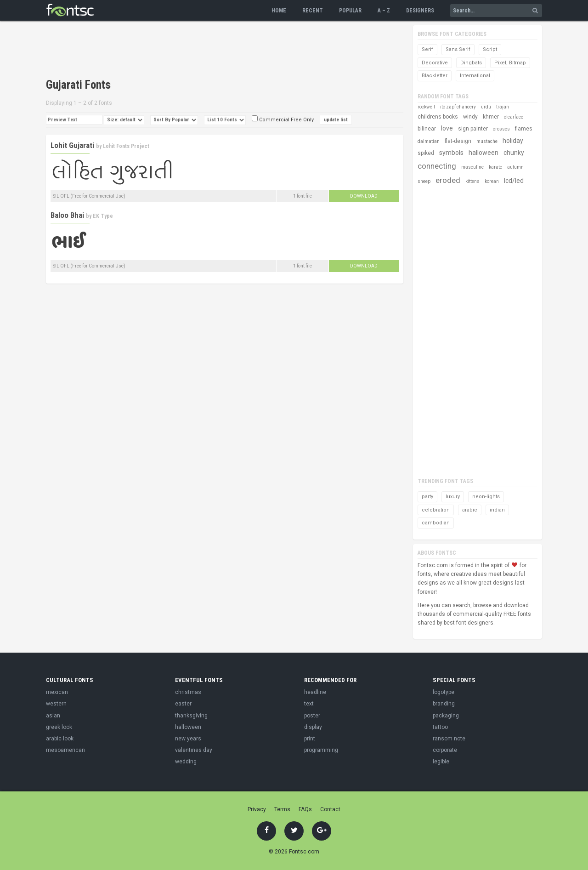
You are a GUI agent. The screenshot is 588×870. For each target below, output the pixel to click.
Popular (350, 11)
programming (321, 750)
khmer (491, 117)
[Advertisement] (213, 51)
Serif (427, 49)
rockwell (426, 107)
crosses (501, 129)
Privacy (257, 809)
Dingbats (471, 63)
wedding (186, 762)
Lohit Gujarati (72, 145)
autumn (515, 167)
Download (364, 196)
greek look (59, 727)
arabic (470, 510)
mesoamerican (65, 750)
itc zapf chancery (458, 107)
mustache (487, 141)
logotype (444, 692)
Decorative (435, 63)
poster (312, 716)
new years (188, 739)
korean (492, 181)
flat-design (458, 141)
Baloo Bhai (67, 215)
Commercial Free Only (283, 120)
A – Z (384, 11)
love (447, 128)
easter (183, 704)
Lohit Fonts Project (126, 146)
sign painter (473, 129)
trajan (503, 107)
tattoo (440, 727)
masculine (472, 167)
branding (444, 704)
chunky (514, 153)
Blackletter (435, 76)
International (475, 76)
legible (441, 762)
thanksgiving (191, 716)
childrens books (438, 117)
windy (470, 117)
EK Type (103, 216)
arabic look (60, 739)
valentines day (194, 750)
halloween (483, 153)
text (309, 704)
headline (315, 692)
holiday (513, 141)
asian (53, 716)
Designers (420, 11)
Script (490, 49)
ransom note (449, 739)
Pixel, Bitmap (510, 63)
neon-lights (486, 497)
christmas (188, 692)
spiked (426, 153)
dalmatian (429, 141)
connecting (437, 166)
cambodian (436, 523)
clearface (514, 117)
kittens (472, 181)
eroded (448, 180)
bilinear (427, 129)
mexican (57, 692)
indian (497, 510)
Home (279, 11)
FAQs (305, 809)
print (310, 739)
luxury (453, 497)
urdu (486, 107)
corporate (445, 750)
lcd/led (514, 181)
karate (495, 167)
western (56, 704)
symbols (451, 153)
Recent (313, 11)
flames (524, 129)
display (313, 727)
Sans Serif (458, 49)
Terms (282, 809)
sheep (424, 181)
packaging (446, 716)
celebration (436, 510)
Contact (330, 809)
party (427, 497)
